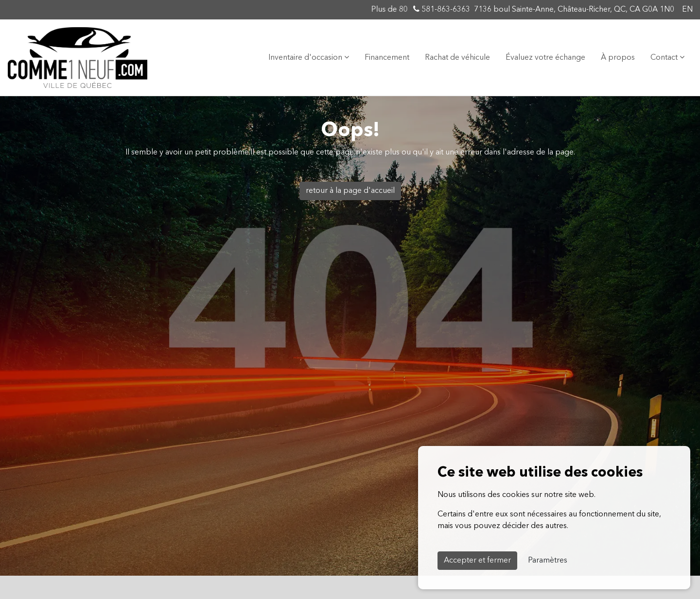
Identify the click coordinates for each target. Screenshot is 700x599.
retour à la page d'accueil (350, 191)
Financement (387, 58)
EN (687, 10)
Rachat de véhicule (457, 58)
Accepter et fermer (477, 561)
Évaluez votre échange (545, 58)
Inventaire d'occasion (309, 57)
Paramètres (548, 561)
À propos (618, 58)
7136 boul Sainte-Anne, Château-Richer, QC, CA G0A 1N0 (574, 10)
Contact (667, 57)
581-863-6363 (442, 9)
